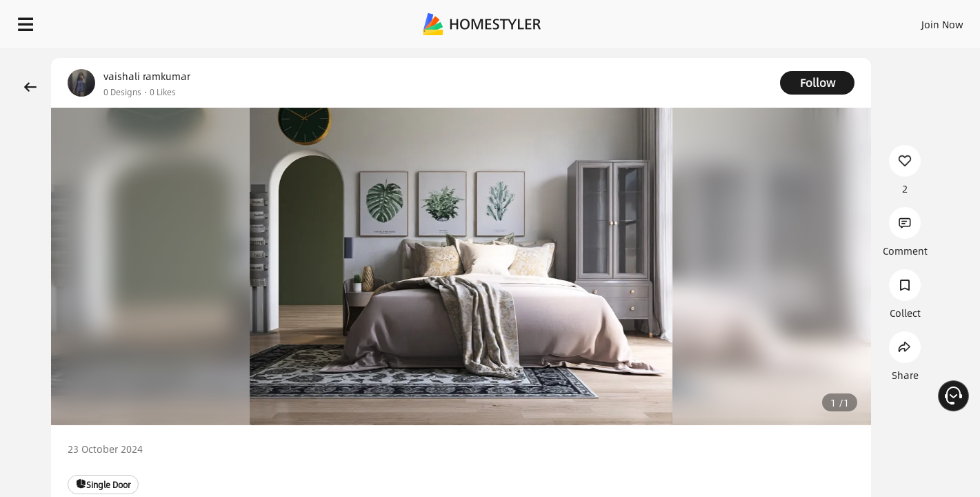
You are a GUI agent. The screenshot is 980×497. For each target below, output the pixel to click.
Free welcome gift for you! (693, 55)
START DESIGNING (911, 21)
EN (824, 21)
